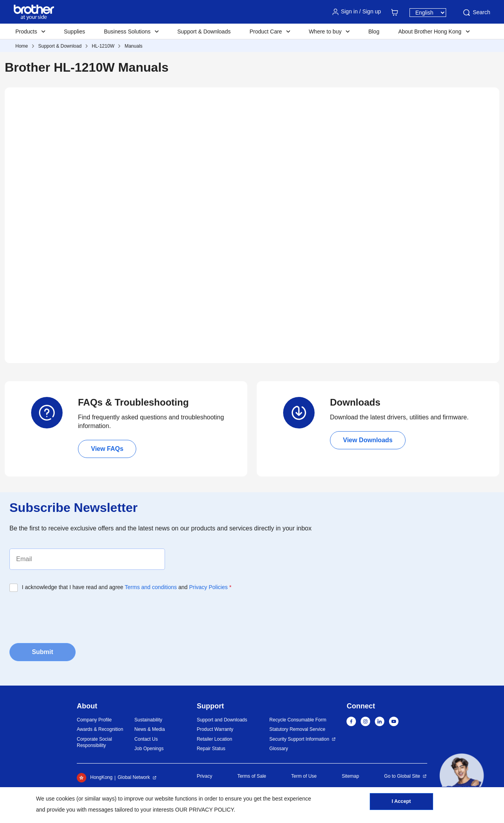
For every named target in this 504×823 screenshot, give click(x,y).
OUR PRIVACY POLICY (205, 810)
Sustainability (148, 720)
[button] (462, 776)
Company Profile (94, 720)
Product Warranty (215, 729)
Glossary (279, 749)
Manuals (133, 46)
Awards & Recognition (100, 729)
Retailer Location (215, 739)
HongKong (95, 778)
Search (476, 13)
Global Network (134, 777)
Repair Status (211, 749)
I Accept (401, 804)
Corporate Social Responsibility (94, 742)
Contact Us (146, 739)
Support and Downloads (222, 720)
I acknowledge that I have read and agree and (127, 587)
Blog (374, 32)
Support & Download (60, 46)
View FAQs (107, 449)
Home (22, 46)
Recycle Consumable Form (298, 720)
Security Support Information (299, 739)
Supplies (74, 32)
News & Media (149, 729)
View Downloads (368, 440)
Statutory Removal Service (297, 729)
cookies (66, 799)
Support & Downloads (204, 32)
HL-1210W (103, 46)
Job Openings (149, 749)
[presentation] (69, 615)
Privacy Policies (208, 587)
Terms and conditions (151, 587)
